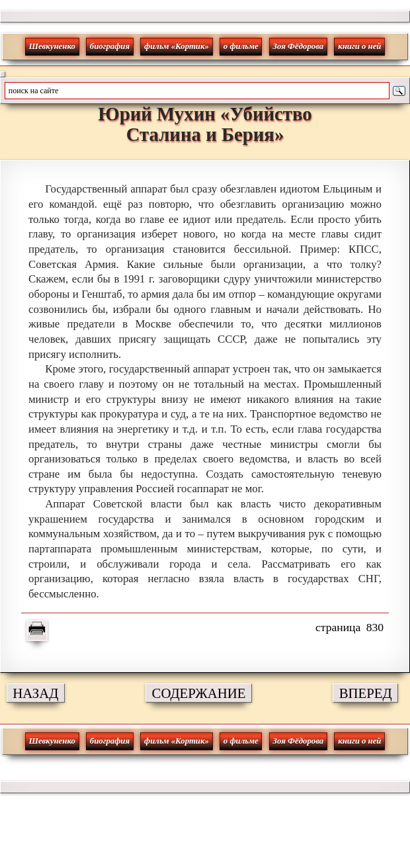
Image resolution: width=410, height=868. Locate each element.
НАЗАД (35, 693)
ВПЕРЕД (366, 693)
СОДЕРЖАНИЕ (199, 693)
